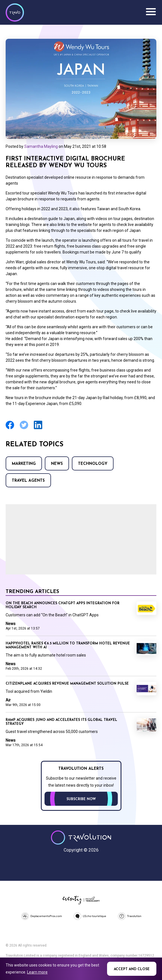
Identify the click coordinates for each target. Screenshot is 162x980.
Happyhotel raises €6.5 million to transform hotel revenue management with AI (68, 646)
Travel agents (28, 481)
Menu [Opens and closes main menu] (151, 12)
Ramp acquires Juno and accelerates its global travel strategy (61, 722)
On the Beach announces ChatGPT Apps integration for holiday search (63, 605)
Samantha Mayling (41, 146)
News (57, 464)
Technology (93, 464)
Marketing (24, 464)
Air (8, 700)
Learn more (37, 972)
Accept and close (132, 969)
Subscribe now (81, 799)
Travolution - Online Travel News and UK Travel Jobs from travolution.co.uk (81, 838)
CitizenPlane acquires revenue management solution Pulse (67, 684)
